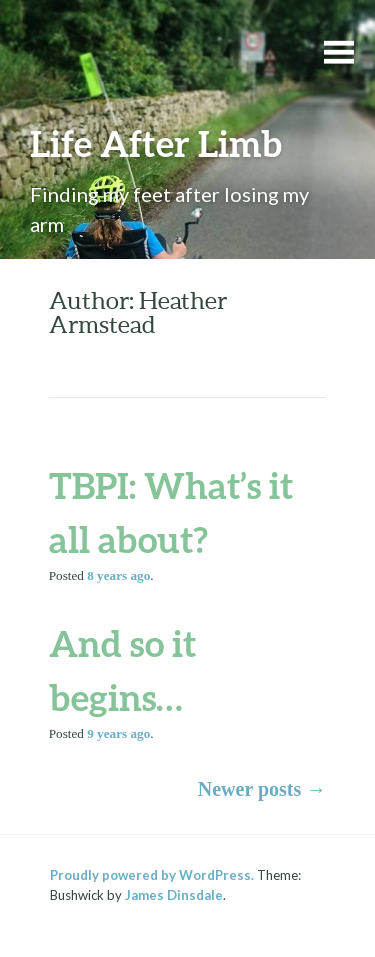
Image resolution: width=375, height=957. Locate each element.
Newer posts (262, 789)
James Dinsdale (174, 895)
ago (118, 575)
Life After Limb (156, 143)
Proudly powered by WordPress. (152, 875)
